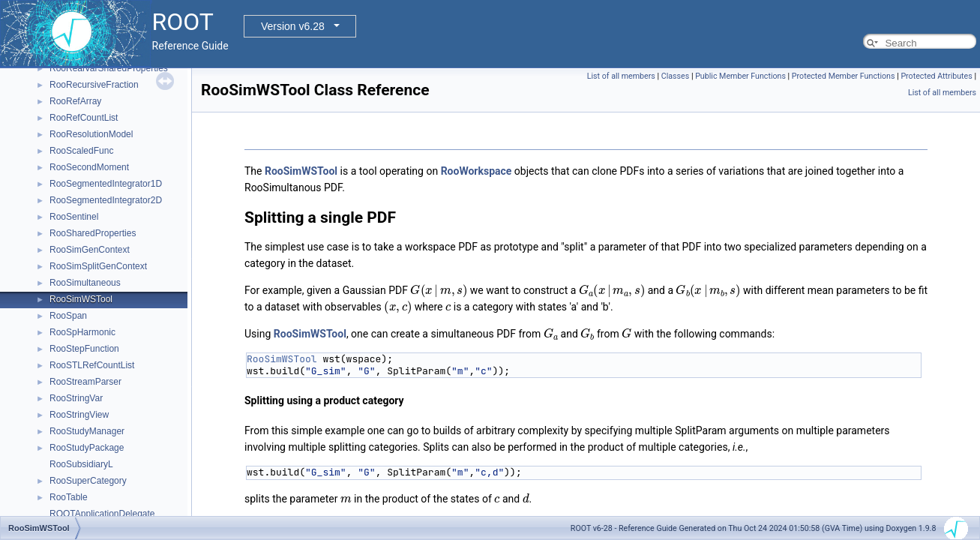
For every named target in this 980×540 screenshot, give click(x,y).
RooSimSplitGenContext (98, 266)
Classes (675, 76)
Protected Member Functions (844, 76)
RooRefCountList (84, 118)
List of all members (621, 76)
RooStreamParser (85, 382)
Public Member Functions (740, 76)
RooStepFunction (84, 349)
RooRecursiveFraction (94, 85)
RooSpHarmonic (82, 332)
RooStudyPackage (87, 448)
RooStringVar (76, 398)
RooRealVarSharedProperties (109, 68)
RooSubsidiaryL (81, 464)
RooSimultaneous (85, 283)
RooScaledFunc (81, 151)
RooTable (69, 497)
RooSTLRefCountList (92, 365)
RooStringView (79, 415)
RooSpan (68, 316)
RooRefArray (75, 101)
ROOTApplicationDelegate (102, 514)
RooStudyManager (87, 431)
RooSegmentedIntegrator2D (106, 200)
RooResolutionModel (91, 134)
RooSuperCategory (88, 481)
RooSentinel (74, 217)
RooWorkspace (477, 171)
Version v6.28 (293, 26)
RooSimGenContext (90, 250)
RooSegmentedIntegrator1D (106, 184)
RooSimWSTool (81, 299)
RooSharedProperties (93, 233)
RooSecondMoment (89, 167)
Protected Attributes (936, 76)
